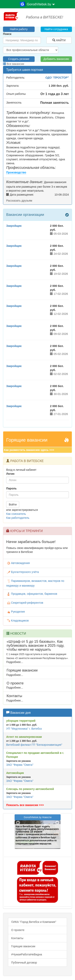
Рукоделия (15, 612)
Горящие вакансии (23, 946)
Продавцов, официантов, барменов (32, 594)
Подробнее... (15, 662)
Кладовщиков (17, 621)
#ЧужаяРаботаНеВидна (27, 954)
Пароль (11, 488)
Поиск (7, 34)
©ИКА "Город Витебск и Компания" (34, 922)
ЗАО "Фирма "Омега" (20, 765)
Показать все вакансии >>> (25, 805)
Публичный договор (24, 963)
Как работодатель (18, 518)
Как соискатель (16, 514)
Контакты (17, 938)
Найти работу (19, 29)
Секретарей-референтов (25, 603)
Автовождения (18, 563)
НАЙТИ (59, 40)
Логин (10, 474)
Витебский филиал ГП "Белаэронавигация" (34, 745)
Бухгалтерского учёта (22, 572)
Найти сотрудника (56, 29)
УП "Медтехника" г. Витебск (24, 729)
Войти (13, 504)
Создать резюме (19, 59)
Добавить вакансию (56, 59)
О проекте (18, 930)
